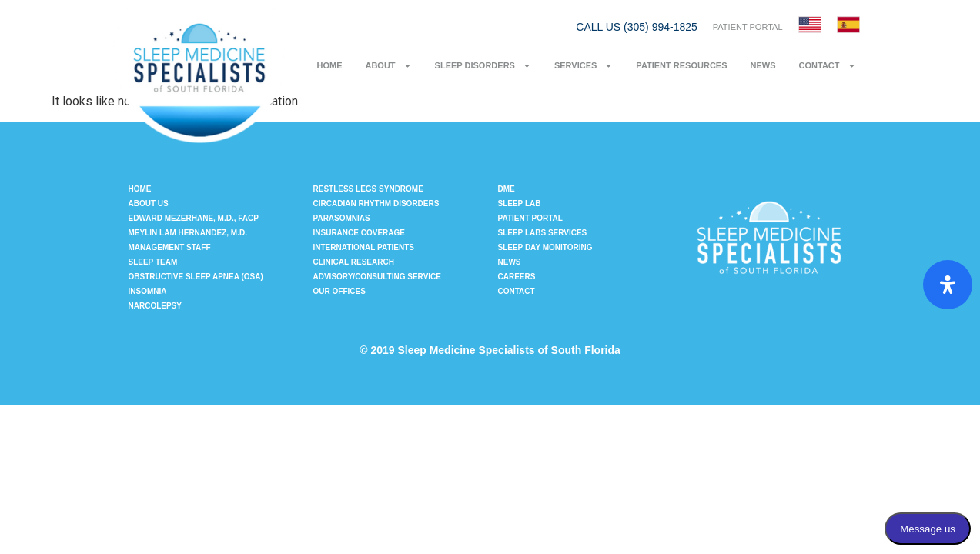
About (388, 66)
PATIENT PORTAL (748, 27)
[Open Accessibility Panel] (948, 285)
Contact (828, 66)
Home (329, 65)
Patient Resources (681, 65)
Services (584, 66)
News (763, 65)
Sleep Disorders (483, 66)
